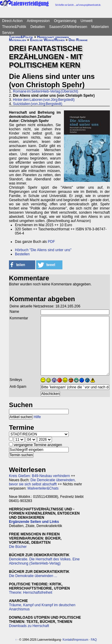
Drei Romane (78, 40)
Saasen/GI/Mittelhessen (68, 27)
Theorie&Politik (14, 27)
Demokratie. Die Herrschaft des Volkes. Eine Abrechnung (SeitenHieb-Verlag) (44, 561)
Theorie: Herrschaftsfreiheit (31, 593)
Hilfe (37, 417)
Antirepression (38, 21)
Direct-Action (12, 21)
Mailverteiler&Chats (43, 488)
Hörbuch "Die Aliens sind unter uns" (43, 250)
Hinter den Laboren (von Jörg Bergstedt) (44, 100)
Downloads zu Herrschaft (29, 626)
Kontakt (68, 640)
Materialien (100, 27)
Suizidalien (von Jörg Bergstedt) (37, 104)
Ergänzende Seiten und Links (34, 522)
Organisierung (65, 21)
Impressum (81, 640)
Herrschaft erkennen (53, 37)
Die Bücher (18, 547)
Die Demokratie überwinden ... (33, 576)
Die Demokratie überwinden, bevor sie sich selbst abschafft (42, 482)
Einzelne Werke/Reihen (47, 40)
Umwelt (87, 21)
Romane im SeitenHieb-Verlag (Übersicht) (45, 91)
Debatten (38, 27)
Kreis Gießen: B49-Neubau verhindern (39, 476)
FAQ (94, 640)
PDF (51, 242)
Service (8, 33)
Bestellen (22, 254)
